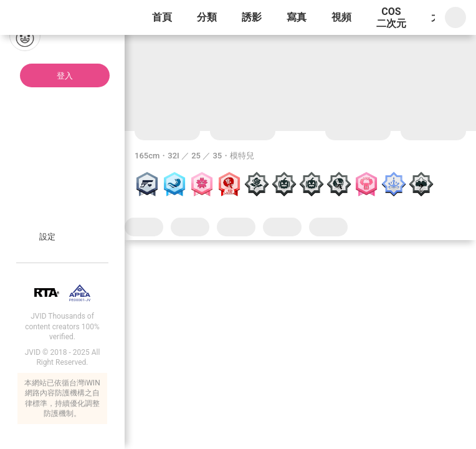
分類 (207, 17)
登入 (65, 76)
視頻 (341, 17)
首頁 (162, 17)
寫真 (297, 17)
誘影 (252, 17)
